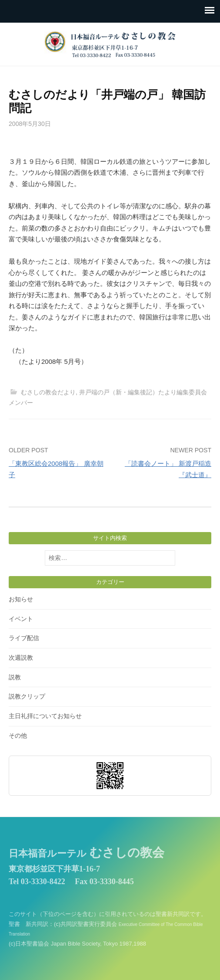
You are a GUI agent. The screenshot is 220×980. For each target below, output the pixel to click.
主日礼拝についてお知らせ (45, 716)
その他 (18, 736)
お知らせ (21, 599)
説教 (15, 677)
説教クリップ (27, 696)
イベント (21, 619)
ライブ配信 (24, 638)
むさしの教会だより (48, 392)
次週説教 (21, 658)
